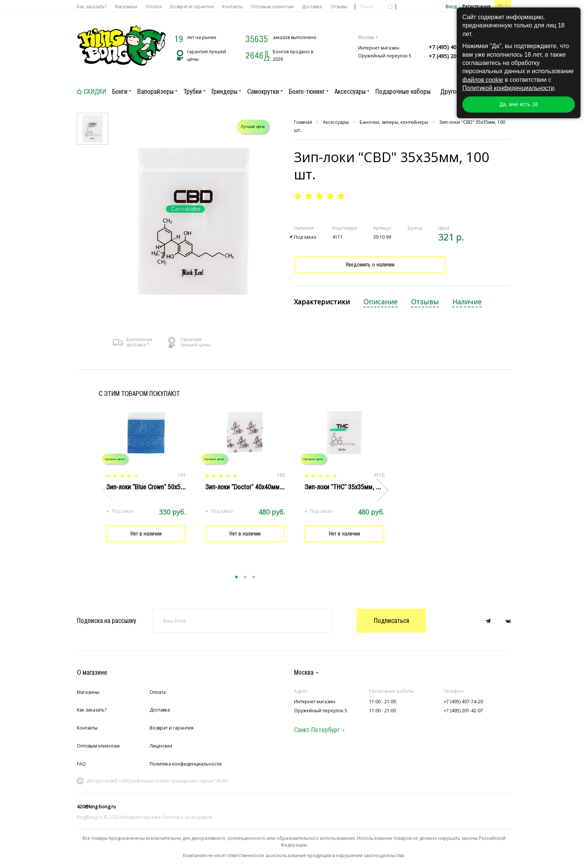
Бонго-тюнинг (307, 92)
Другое (450, 92)
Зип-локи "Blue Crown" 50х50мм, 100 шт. (161, 487)
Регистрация (476, 7)
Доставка (312, 7)
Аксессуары (350, 92)
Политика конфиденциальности (186, 764)
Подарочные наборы (403, 92)
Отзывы (339, 7)
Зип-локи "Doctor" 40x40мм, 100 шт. (254, 487)
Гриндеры (224, 92)
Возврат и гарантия (192, 7)
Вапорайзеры (155, 92)
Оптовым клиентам (272, 7)
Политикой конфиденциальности (508, 88)
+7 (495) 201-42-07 (452, 56)
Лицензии (161, 746)
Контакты (232, 7)
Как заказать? (92, 7)
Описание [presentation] (380, 302)
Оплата (154, 7)
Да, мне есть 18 (519, 104)
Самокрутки (263, 92)
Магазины (126, 7)
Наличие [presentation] (467, 302)
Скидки (95, 92)
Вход (451, 7)
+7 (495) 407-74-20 (452, 47)
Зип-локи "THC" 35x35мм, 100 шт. (350, 487)
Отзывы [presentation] (425, 302)
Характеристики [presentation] (322, 302)
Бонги (120, 92)
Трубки (193, 92)
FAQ (81, 764)
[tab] (322, 302)
